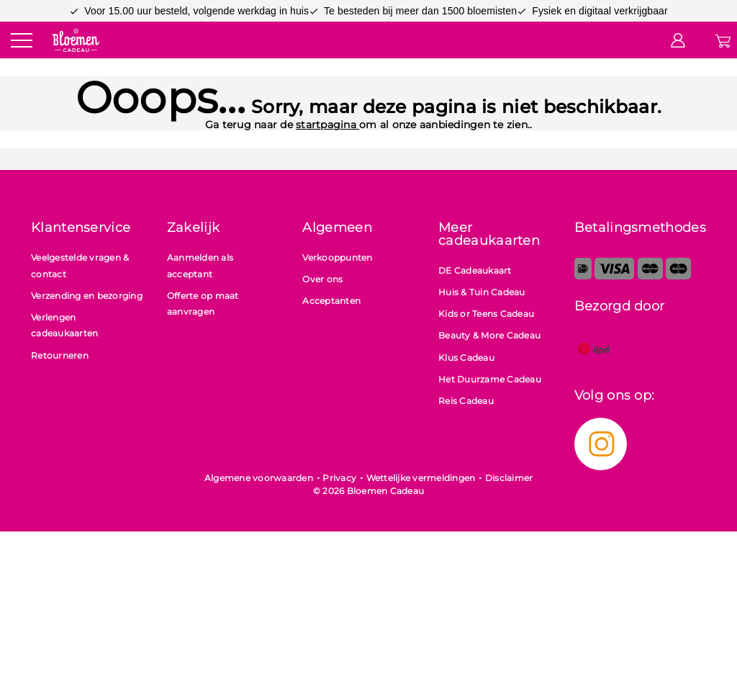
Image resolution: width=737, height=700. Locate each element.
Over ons (322, 279)
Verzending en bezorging (87, 296)
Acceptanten (331, 301)
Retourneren (60, 355)
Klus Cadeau (466, 358)
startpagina (327, 125)
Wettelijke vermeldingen (421, 478)
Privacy (339, 478)
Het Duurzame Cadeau (490, 379)
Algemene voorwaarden (259, 478)
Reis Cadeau (466, 401)
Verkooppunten (337, 257)
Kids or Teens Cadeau (486, 314)
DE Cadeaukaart (475, 270)
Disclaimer (509, 478)
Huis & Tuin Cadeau (482, 292)
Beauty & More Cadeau (489, 335)
